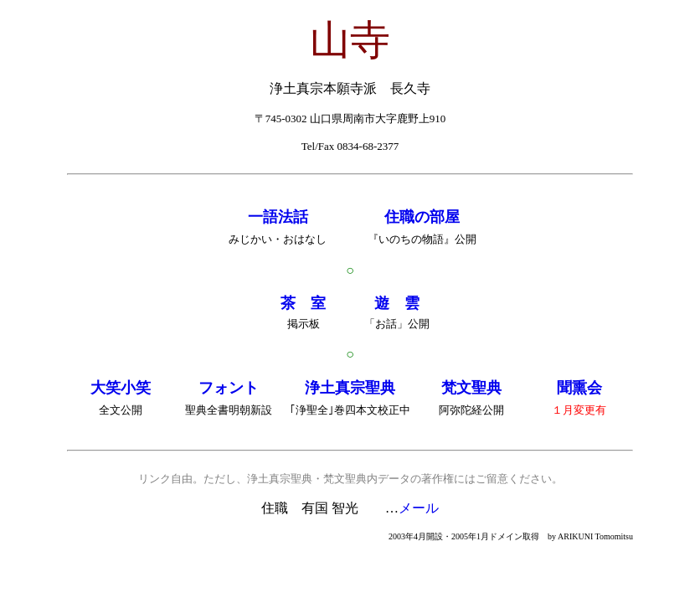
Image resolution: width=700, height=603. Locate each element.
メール (419, 508)
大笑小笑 (121, 388)
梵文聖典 (471, 388)
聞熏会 (579, 388)
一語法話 (278, 217)
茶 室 (303, 303)
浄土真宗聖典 (350, 388)
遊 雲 (397, 303)
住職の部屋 (422, 217)
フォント (229, 388)
